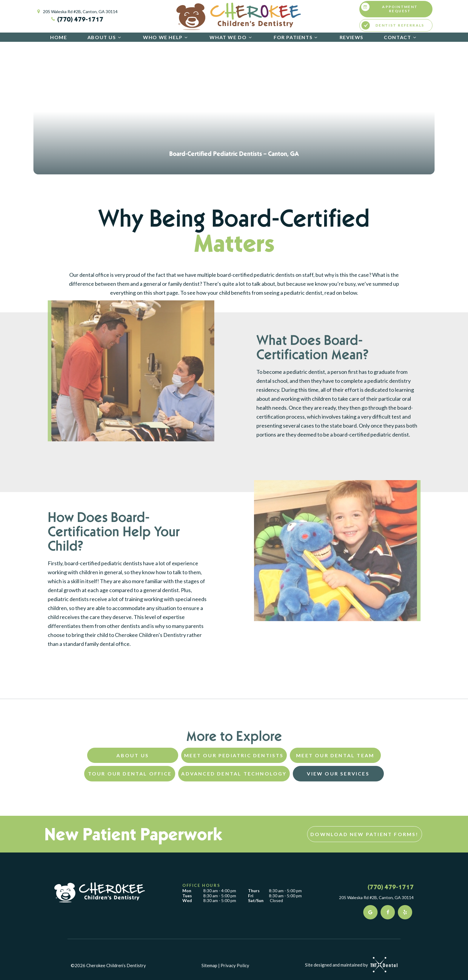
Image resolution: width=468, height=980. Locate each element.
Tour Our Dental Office (130, 774)
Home (59, 37)
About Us (105, 37)
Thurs (254, 891)
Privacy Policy (235, 965)
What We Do (231, 37)
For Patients (297, 37)
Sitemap (209, 965)
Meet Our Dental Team (335, 755)
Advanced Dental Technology (234, 774)
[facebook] (388, 912)
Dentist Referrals (393, 25)
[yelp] (405, 912)
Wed (187, 901)
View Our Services (338, 774)
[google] (370, 912)
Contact (401, 37)
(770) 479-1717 (77, 19)
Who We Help (166, 37)
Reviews (352, 37)
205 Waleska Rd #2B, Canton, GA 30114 (77, 12)
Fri (251, 896)
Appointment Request (390, 8)
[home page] (239, 16)
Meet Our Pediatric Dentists (234, 755)
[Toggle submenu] (119, 37)
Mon (187, 891)
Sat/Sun (256, 901)
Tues (187, 896)
